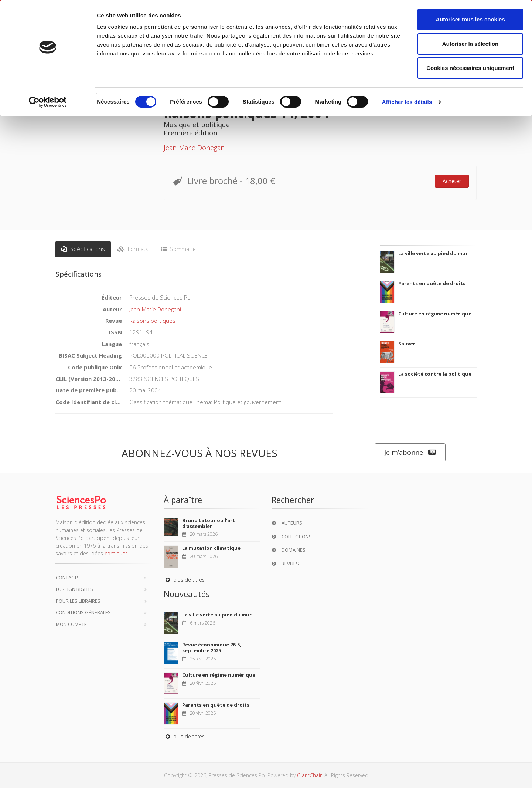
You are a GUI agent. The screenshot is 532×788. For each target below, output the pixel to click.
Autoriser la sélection (470, 44)
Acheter (452, 181)
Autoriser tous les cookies (470, 19)
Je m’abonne (410, 452)
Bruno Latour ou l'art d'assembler (209, 523)
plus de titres (184, 580)
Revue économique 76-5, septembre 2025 (212, 647)
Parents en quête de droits (432, 283)
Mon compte (71, 624)
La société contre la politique (435, 374)
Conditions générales (83, 612)
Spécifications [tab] (83, 249)
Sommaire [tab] (178, 249)
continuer (116, 553)
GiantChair (309, 775)
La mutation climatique (211, 548)
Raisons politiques (152, 321)
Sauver (407, 344)
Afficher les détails (407, 102)
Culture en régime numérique (435, 314)
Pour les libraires (78, 601)
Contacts (68, 578)
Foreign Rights (74, 589)
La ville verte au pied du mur (433, 253)
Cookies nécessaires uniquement (470, 68)
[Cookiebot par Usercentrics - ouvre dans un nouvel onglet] (48, 102)
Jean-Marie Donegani (195, 148)
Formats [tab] (133, 249)
